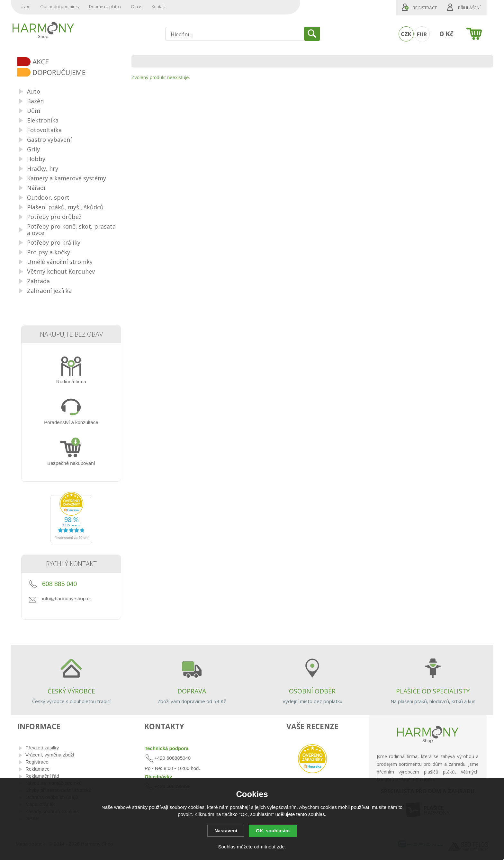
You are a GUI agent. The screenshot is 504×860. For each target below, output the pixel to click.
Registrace (425, 8)
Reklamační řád (42, 776)
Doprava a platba (105, 6)
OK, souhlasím (273, 831)
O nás (136, 6)
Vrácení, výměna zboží (50, 755)
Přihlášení (469, 8)
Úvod (26, 6)
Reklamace (37, 769)
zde (281, 847)
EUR (422, 34)
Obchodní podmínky (60, 6)
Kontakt (159, 6)
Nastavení (226, 831)
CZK (406, 34)
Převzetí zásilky (42, 748)
